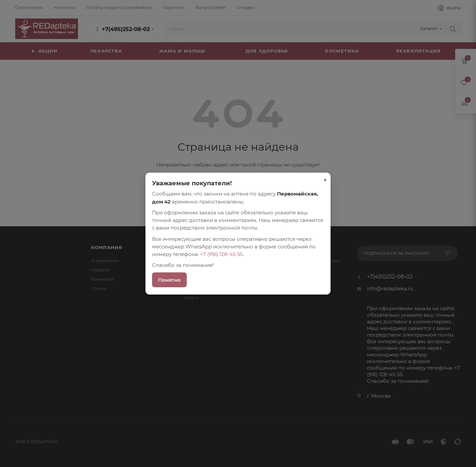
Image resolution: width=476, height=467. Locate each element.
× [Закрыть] (325, 180)
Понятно (169, 280)
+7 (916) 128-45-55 (221, 254)
